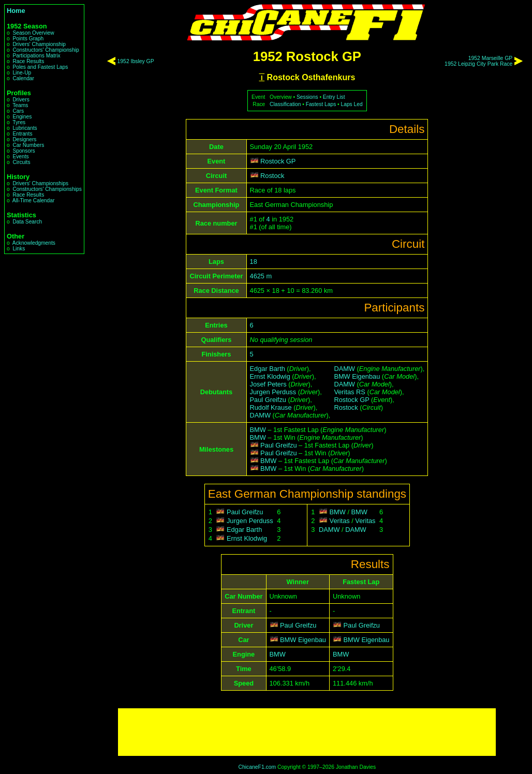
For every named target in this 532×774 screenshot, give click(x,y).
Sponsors (24, 151)
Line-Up (22, 73)
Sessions (307, 97)
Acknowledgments (34, 243)
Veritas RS (349, 392)
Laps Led (352, 104)
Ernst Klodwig (270, 376)
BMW (258, 430)
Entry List (334, 97)
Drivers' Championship (39, 44)
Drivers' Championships (40, 183)
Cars (18, 111)
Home (16, 11)
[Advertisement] (307, 732)
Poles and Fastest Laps (40, 67)
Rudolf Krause (271, 407)
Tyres (19, 122)
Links (19, 249)
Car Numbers (28, 145)
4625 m (261, 276)
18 (254, 262)
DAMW (261, 415)
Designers (24, 139)
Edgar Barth (268, 369)
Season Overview (33, 33)
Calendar (23, 78)
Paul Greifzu (268, 400)
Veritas (340, 521)
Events (20, 157)
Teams (20, 105)
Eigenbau (312, 640)
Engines (22, 117)
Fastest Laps (321, 104)
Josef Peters (268, 384)
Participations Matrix (36, 56)
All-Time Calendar (34, 200)
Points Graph (28, 39)
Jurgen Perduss (273, 392)
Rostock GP (278, 161)
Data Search (27, 222)
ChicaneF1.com (257, 767)
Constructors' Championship (46, 50)
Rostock (272, 176)
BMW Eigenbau (357, 376)
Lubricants (25, 128)
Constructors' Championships (47, 189)
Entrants (22, 134)
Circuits (21, 162)
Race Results (28, 61)
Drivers (21, 100)
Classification (285, 104)
